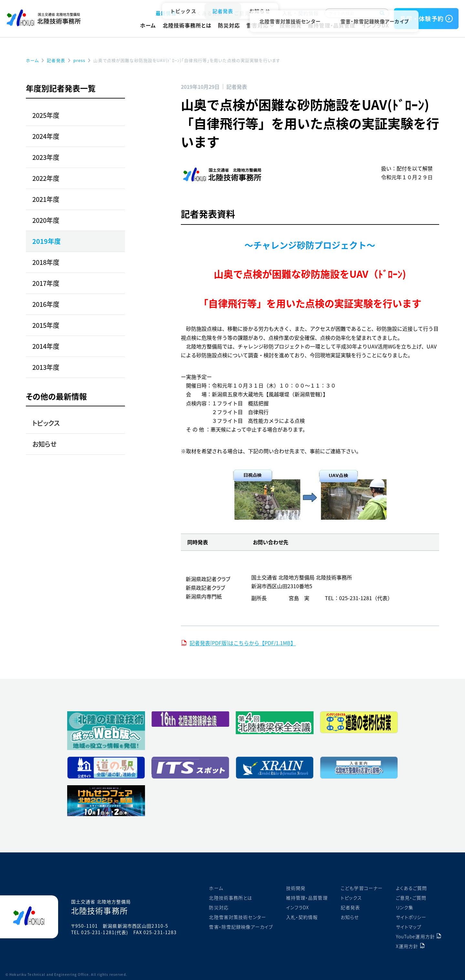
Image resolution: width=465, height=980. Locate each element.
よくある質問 (207, 13)
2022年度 (46, 178)
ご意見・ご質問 (252, 13)
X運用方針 (407, 946)
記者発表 (350, 907)
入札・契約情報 (300, 13)
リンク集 (405, 907)
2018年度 (46, 262)
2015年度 (46, 325)
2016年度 (46, 304)
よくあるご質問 (412, 888)
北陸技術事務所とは (187, 25)
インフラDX (375, 25)
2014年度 (46, 346)
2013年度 (46, 367)
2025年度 (46, 115)
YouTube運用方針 (415, 936)
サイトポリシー (411, 917)
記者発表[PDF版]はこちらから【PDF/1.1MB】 (243, 643)
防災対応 (229, 25)
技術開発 (291, 25)
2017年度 (46, 283)
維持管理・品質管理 (332, 25)
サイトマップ (409, 927)
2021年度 (46, 199)
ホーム (148, 25)
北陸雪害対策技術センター (237, 917)
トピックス (46, 423)
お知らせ (44, 444)
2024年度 (46, 136)
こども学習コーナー (362, 888)
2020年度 (46, 220)
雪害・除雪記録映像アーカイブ (241, 927)
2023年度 (46, 157)
